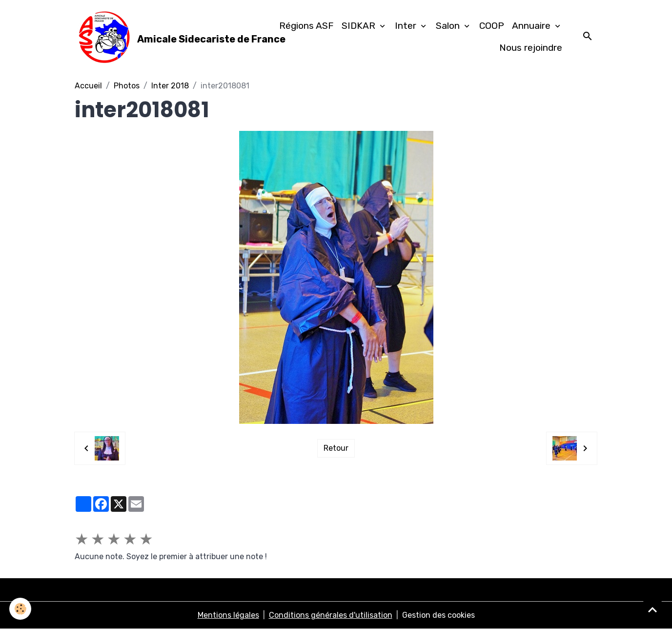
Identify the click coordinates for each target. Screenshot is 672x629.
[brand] (165, 37)
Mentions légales (228, 615)
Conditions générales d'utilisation (331, 615)
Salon (449, 26)
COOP (492, 26)
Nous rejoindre (531, 48)
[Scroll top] (652, 609)
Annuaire (532, 26)
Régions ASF (306, 26)
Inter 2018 (170, 86)
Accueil (88, 86)
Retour (336, 448)
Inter (407, 26)
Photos (127, 86)
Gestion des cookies (438, 615)
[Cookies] (21, 609)
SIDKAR (360, 26)
